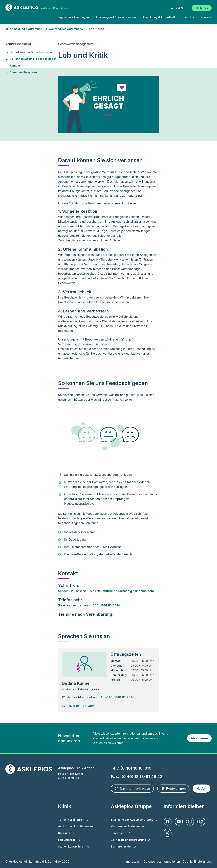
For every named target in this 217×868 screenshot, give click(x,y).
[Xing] (168, 833)
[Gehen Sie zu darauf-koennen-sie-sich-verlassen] (31, 52)
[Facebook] (168, 822)
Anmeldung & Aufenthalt (159, 17)
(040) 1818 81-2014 (106, 605)
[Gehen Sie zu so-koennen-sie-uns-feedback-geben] (31, 59)
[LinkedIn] (201, 822)
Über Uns (188, 17)
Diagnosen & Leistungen (73, 17)
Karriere (206, 17)
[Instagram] (190, 822)
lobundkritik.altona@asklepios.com (128, 591)
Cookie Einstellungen (197, 862)
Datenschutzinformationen (162, 862)
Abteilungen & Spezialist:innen (116, 17)
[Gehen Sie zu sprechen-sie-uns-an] (31, 72)
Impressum (133, 862)
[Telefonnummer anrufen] (120, 697)
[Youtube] (179, 822)
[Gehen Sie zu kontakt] (31, 66)
